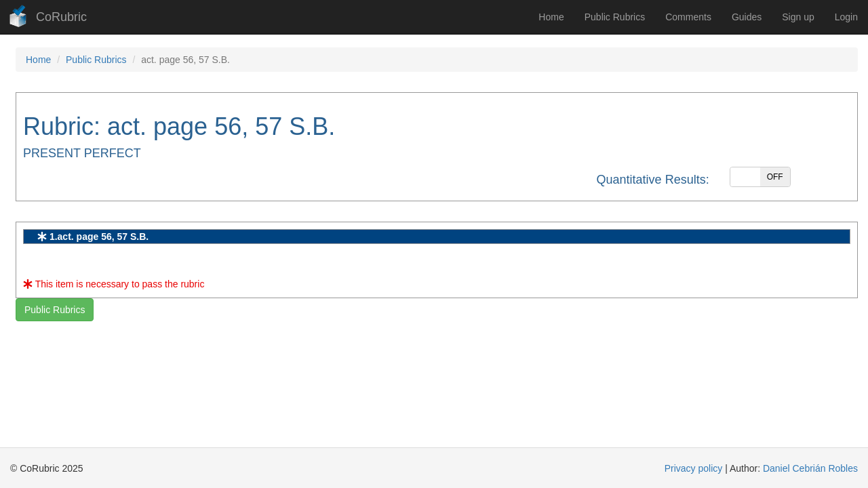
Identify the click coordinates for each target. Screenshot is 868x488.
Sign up (798, 17)
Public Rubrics (615, 17)
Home (551, 17)
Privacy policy (694, 468)
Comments (688, 17)
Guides (747, 17)
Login (846, 17)
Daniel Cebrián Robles (810, 468)
